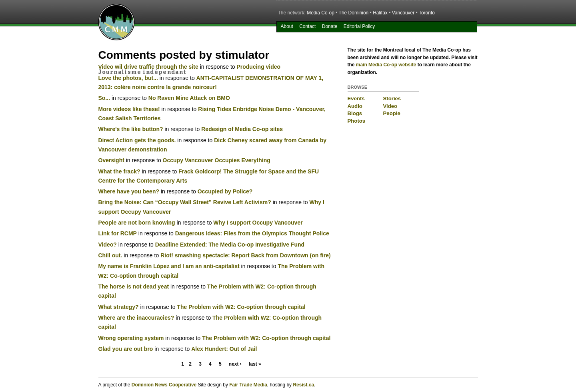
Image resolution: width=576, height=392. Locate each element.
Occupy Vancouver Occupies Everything (217, 160)
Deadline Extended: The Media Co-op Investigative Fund (230, 245)
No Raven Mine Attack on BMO (189, 98)
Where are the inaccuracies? (136, 318)
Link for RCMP (118, 233)
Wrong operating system (131, 338)
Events (356, 98)
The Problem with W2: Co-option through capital (241, 307)
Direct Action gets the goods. (137, 140)
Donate (330, 26)
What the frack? (119, 171)
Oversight (111, 160)
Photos (357, 121)
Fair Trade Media (248, 385)
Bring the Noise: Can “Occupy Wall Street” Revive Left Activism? (185, 202)
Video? (108, 245)
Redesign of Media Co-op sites (242, 129)
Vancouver (403, 13)
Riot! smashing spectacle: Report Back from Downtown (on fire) (246, 255)
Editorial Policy (359, 26)
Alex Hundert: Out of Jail (224, 349)
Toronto (427, 13)
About (287, 26)
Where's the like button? (131, 129)
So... (104, 98)
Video (390, 106)
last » (255, 364)
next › (235, 364)
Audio (355, 106)
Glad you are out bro (126, 349)
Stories (392, 98)
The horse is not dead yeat (134, 287)
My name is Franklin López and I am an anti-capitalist (169, 266)
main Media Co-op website (386, 65)
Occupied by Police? (225, 191)
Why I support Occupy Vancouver (258, 223)
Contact (307, 26)
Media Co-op (321, 13)
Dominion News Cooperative (164, 385)
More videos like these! (129, 109)
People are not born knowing (137, 223)
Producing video (258, 67)
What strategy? (119, 307)
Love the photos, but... (128, 78)
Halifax (380, 13)
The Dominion (354, 13)
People (392, 113)
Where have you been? (129, 191)
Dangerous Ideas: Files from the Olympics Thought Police (252, 233)
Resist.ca (303, 385)
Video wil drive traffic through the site (148, 67)
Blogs (355, 113)
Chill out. (110, 255)
